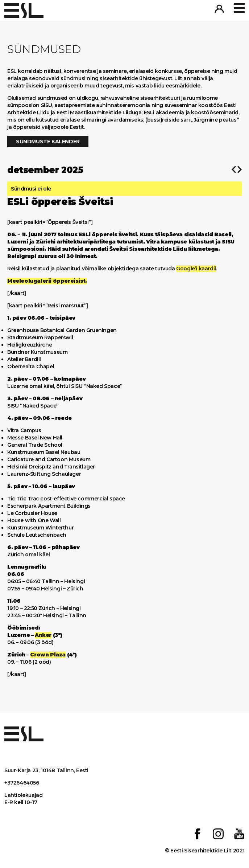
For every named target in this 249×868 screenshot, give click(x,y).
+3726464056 (22, 783)
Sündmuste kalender (48, 142)
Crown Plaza (48, 655)
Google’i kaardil (196, 269)
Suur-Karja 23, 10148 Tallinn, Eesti (46, 770)
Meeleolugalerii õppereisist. (47, 281)
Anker (43, 635)
